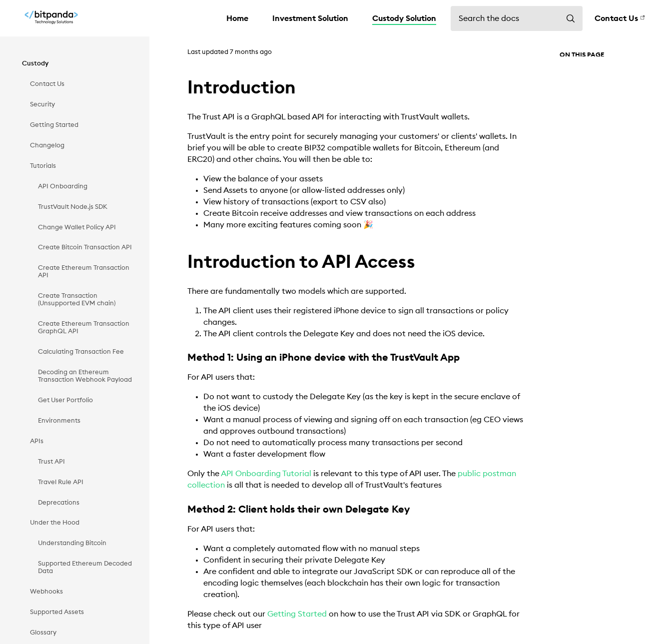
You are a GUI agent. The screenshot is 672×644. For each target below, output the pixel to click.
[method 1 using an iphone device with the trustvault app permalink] (183, 358)
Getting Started (297, 614)
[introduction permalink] (181, 88)
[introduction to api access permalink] (181, 262)
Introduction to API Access (600, 89)
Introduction (579, 72)
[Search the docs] (517, 18)
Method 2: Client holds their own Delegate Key (610, 136)
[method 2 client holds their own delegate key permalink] (183, 510)
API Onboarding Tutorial (266, 474)
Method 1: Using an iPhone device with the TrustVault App (614, 111)
